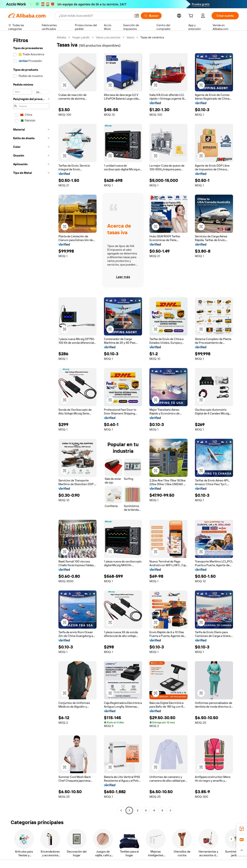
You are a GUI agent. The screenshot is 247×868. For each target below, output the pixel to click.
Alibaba (61, 37)
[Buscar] (151, 16)
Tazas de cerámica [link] (152, 37)
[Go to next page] (170, 810)
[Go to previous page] (121, 810)
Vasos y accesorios (108, 37)
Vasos (130, 37)
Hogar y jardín (81, 37)
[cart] (192, 16)
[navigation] (31, 424)
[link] (242, 829)
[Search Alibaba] (95, 16)
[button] (137, 16)
